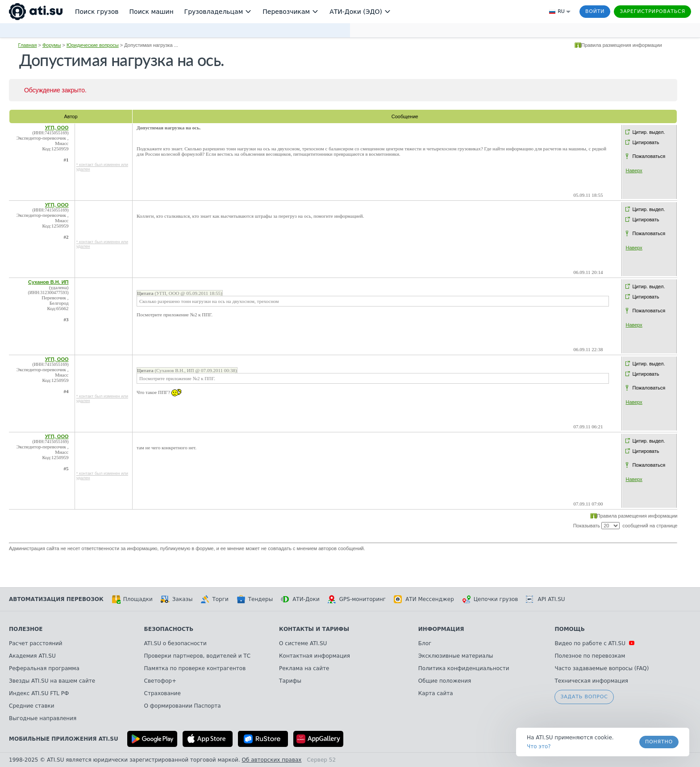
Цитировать (646, 142)
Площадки (132, 599)
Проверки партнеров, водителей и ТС (197, 656)
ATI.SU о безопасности (175, 643)
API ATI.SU (545, 599)
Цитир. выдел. (648, 132)
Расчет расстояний (36, 643)
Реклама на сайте (304, 668)
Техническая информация (591, 681)
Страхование (162, 693)
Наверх (634, 170)
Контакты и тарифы (314, 629)
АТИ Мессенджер (424, 599)
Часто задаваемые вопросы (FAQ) (602, 668)
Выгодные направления (43, 718)
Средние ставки (32, 706)
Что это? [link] (539, 746)
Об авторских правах (272, 760)
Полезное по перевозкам (590, 656)
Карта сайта (436, 693)
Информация (441, 629)
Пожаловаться (649, 156)
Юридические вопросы (93, 45)
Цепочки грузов (490, 599)
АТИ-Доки (300, 599)
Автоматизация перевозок (56, 599)
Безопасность (169, 629)
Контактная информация (315, 656)
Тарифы (290, 681)
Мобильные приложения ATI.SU (64, 739)
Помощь (569, 629)
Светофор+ (160, 681)
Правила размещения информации (622, 45)
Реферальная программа (44, 668)
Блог (425, 643)
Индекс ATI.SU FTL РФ (39, 693)
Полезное (26, 629)
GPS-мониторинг (357, 599)
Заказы (177, 599)
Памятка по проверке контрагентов (195, 668)
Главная (28, 45)
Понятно (659, 742)
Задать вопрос (584, 697)
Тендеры (255, 599)
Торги (214, 599)
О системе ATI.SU (303, 643)
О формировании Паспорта (183, 706)
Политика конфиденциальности (464, 668)
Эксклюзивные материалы (456, 656)
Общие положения (445, 681)
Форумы (52, 45)
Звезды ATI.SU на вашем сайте (52, 681)
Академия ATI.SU (32, 656)
